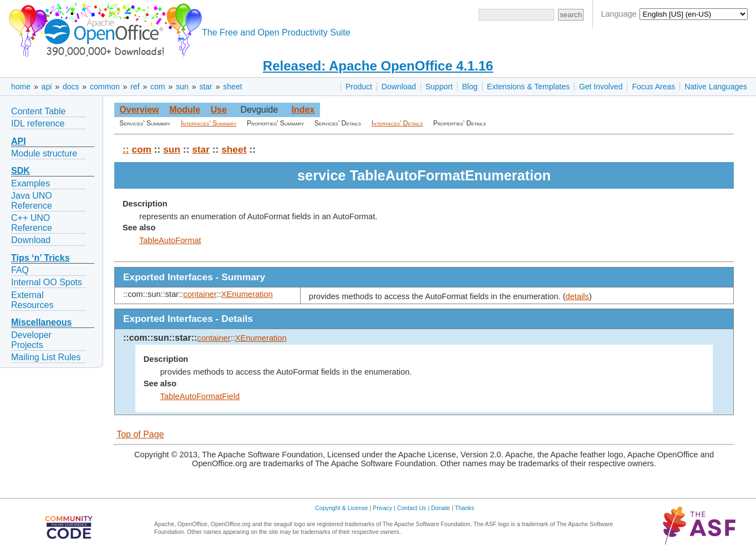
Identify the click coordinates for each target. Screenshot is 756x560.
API (19, 141)
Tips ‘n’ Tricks (40, 258)
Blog (470, 87)
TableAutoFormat (170, 240)
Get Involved (601, 87)
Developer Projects (31, 340)
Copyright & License (341, 508)
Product (359, 87)
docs (71, 87)
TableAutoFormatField (200, 396)
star (206, 87)
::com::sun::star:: (160, 338)
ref (135, 87)
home (21, 87)
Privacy (382, 508)
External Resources (32, 300)
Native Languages (716, 87)
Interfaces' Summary (209, 123)
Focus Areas (653, 87)
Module (185, 110)
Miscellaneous (41, 322)
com (158, 87)
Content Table (38, 111)
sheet (232, 87)
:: (126, 149)
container (200, 294)
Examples (31, 183)
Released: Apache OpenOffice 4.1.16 (378, 66)
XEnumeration (247, 294)
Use (219, 110)
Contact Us (412, 508)
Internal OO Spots (47, 282)
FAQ (20, 270)
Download (399, 87)
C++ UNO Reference (32, 223)
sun (182, 87)
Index (303, 110)
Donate (440, 508)
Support (439, 87)
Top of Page (140, 434)
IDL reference (38, 123)
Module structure (44, 153)
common (105, 87)
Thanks (465, 508)
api (47, 87)
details (577, 296)
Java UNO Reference (32, 201)
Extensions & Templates (528, 87)
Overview (139, 110)
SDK (21, 171)
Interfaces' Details (397, 123)
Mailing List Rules (46, 357)
